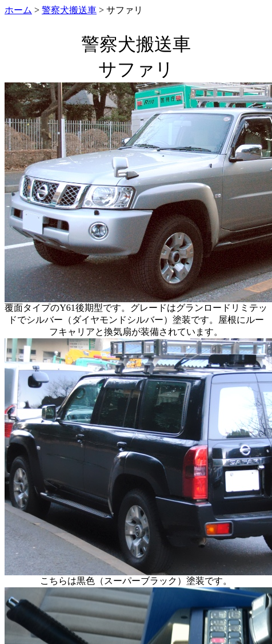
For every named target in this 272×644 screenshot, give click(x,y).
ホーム (18, 10)
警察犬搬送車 (69, 10)
